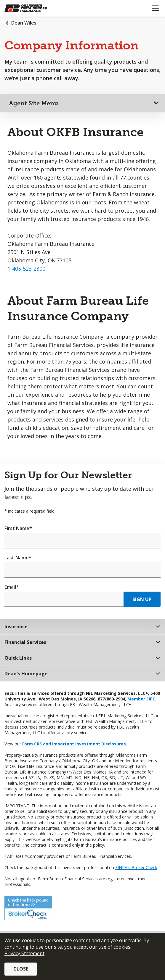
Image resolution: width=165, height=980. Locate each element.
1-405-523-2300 (26, 269)
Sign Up (142, 599)
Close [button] (21, 969)
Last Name (18, 558)
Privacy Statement (24, 953)
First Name (18, 528)
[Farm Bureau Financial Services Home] (35, 8)
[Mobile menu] (155, 8)
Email (12, 587)
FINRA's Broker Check (136, 867)
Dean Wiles (24, 23)
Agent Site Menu (34, 103)
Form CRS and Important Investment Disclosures (74, 744)
